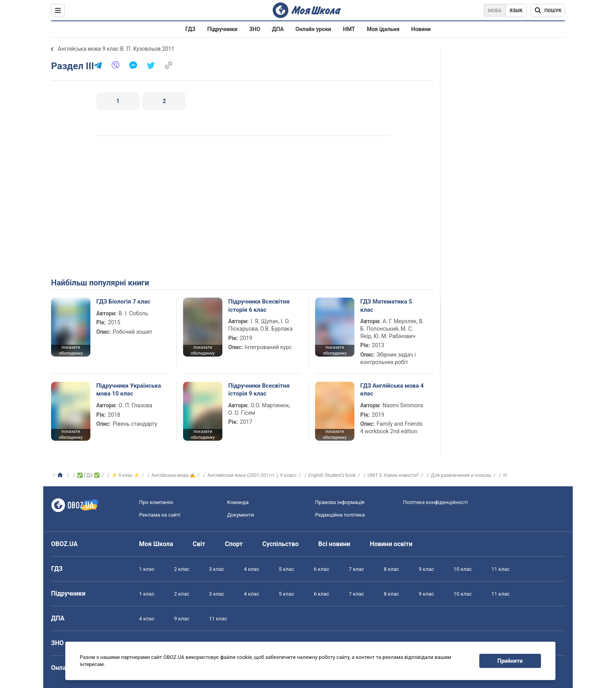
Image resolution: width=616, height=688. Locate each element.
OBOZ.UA (64, 544)
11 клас (500, 569)
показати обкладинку (71, 350)
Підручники (223, 29)
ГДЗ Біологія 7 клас (123, 302)
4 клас (252, 569)
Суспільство (281, 544)
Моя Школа (156, 544)
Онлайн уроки (313, 29)
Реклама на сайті (160, 515)
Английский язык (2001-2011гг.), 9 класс (252, 475)
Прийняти (510, 661)
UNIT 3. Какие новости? (393, 475)
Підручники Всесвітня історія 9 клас (259, 390)
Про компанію (156, 502)
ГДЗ (191, 29)
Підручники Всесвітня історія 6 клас (259, 305)
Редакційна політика (340, 515)
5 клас (287, 569)
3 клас (217, 569)
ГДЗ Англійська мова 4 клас (392, 390)
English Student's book (332, 475)
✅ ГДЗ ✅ (88, 475)
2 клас (182, 569)
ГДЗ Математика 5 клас (386, 305)
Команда (238, 502)
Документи (240, 515)
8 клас (391, 569)
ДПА (278, 29)
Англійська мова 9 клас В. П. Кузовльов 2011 (116, 49)
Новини (421, 29)
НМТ (349, 29)
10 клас (463, 569)
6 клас (322, 569)
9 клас (426, 569)
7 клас (357, 569)
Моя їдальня (383, 29)
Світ (199, 544)
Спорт (234, 544)
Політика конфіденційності (435, 502)
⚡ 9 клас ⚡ (126, 475)
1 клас (147, 569)
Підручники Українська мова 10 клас (129, 390)
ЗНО (255, 29)
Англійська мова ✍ (173, 475)
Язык (516, 11)
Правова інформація (340, 502)
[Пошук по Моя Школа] (548, 10)
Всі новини (334, 544)
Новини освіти (391, 544)
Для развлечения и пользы (461, 475)
